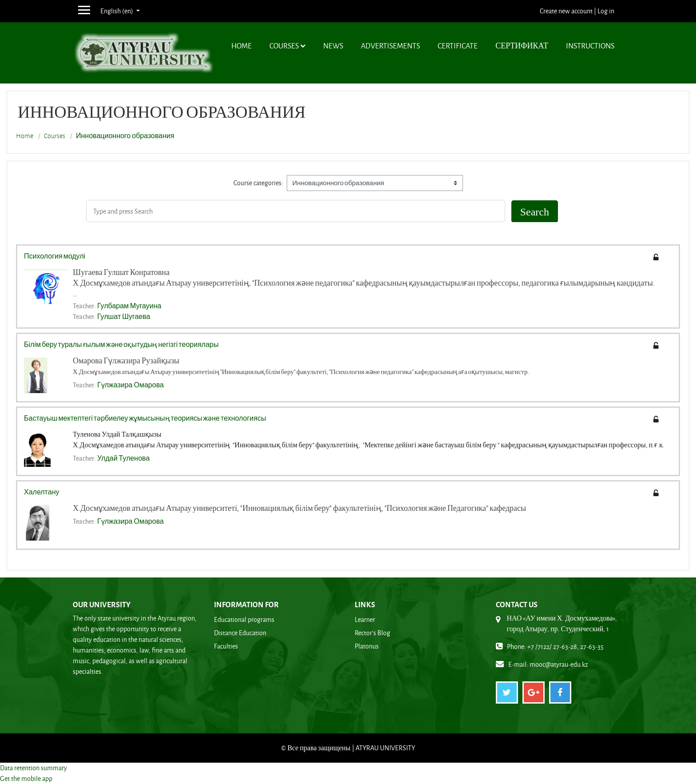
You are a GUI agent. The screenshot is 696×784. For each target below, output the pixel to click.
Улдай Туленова (123, 458)
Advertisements (390, 46)
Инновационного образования (125, 136)
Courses (284, 46)
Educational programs (244, 619)
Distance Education (240, 633)
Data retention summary (34, 768)
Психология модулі (55, 256)
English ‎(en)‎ (117, 11)
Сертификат (522, 46)
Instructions (590, 46)
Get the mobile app (26, 778)
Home (241, 46)
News (333, 46)
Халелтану (42, 492)
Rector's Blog (372, 633)
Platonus (367, 646)
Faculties (226, 646)
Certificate (458, 46)
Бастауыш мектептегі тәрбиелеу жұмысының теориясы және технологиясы (145, 418)
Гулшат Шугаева (124, 316)
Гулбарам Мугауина (129, 306)
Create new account (566, 11)
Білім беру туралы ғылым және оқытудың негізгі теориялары (121, 344)
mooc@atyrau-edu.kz (559, 664)
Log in (606, 11)
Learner (365, 619)
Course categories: (258, 183)
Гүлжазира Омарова (130, 385)
